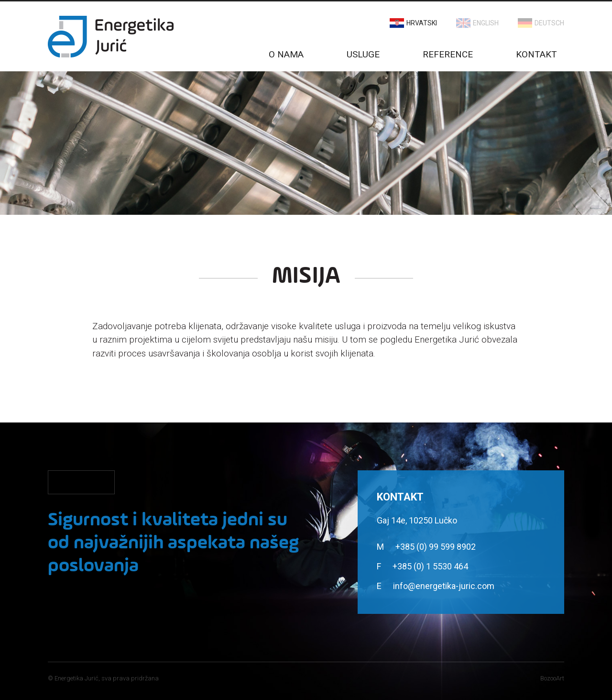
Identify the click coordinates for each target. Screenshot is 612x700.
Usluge (363, 54)
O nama (286, 54)
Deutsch (549, 23)
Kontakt (536, 54)
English (486, 23)
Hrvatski (422, 23)
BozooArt (552, 678)
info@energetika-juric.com (444, 586)
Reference (448, 54)
